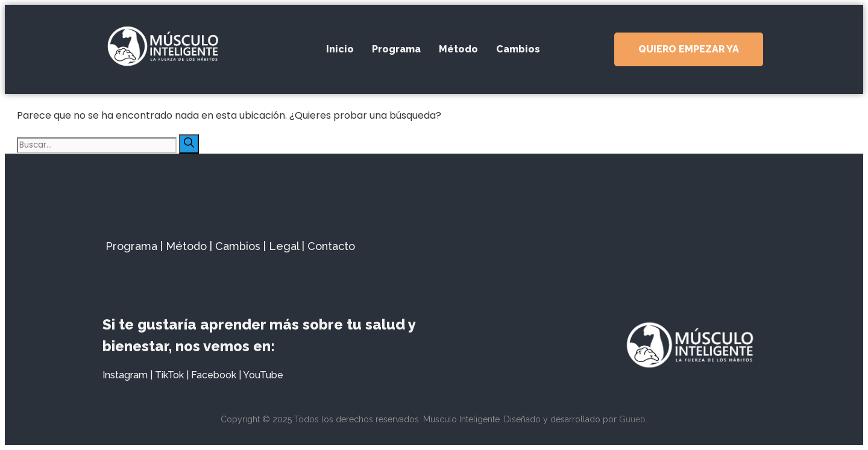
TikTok (169, 375)
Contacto (331, 246)
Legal (284, 246)
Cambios (518, 49)
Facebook (214, 375)
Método (458, 49)
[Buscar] (189, 144)
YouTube (263, 375)
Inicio (340, 49)
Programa (396, 49)
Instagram (125, 375)
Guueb (632, 419)
